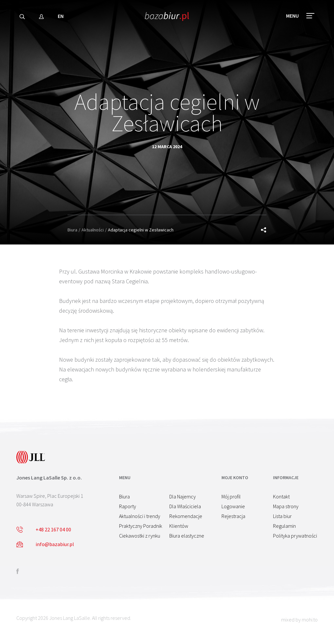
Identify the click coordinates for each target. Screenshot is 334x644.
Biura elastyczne (187, 536)
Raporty (128, 506)
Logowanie (233, 506)
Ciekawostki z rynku (140, 536)
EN (61, 18)
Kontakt (281, 496)
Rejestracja (233, 516)
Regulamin (284, 526)
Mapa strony (286, 506)
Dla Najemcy (182, 496)
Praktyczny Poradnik (141, 526)
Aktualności (93, 230)
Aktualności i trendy (140, 516)
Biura (72, 230)
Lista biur (282, 516)
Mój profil (231, 496)
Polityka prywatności (295, 536)
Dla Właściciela (185, 506)
